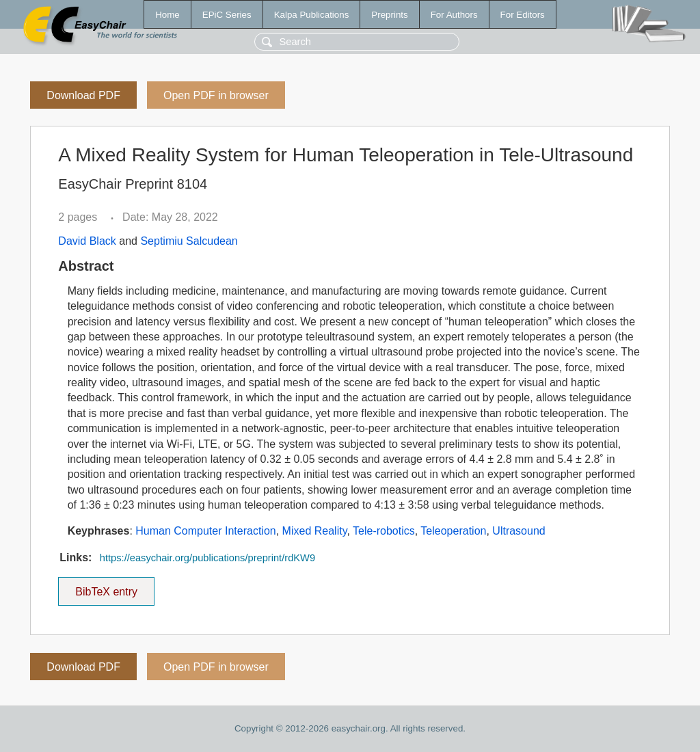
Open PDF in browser (216, 95)
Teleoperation (453, 531)
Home (167, 15)
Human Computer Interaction (205, 531)
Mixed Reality (315, 531)
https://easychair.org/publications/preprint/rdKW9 (207, 558)
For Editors (523, 15)
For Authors (454, 15)
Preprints (389, 15)
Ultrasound (519, 531)
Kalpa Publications (312, 15)
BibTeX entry (107, 587)
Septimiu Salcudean (189, 241)
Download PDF (83, 95)
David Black (87, 241)
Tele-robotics (384, 531)
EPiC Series (227, 15)
